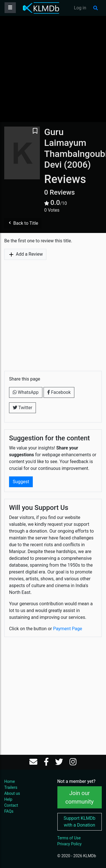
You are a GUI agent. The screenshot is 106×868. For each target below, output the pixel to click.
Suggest (21, 482)
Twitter (22, 408)
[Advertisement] (53, 69)
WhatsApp (26, 392)
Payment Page (68, 629)
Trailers (11, 787)
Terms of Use (69, 838)
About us (12, 793)
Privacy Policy (70, 844)
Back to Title (23, 223)
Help (8, 799)
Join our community (79, 797)
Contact (11, 805)
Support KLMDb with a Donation (80, 822)
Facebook (59, 392)
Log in (80, 8)
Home (10, 781)
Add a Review (25, 255)
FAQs (9, 811)
